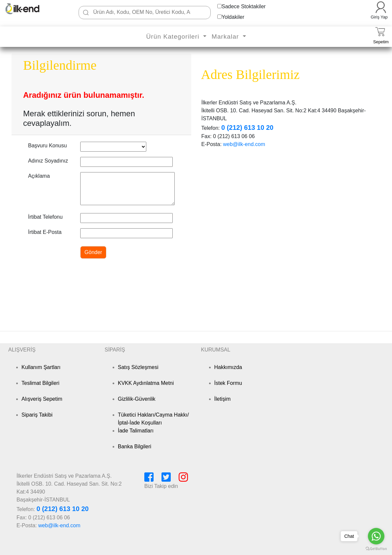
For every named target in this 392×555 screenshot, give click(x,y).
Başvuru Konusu (47, 146)
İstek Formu (228, 383)
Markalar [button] (226, 37)
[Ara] (86, 13)
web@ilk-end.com (244, 144)
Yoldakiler (233, 17)
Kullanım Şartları (41, 367)
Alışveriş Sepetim (42, 399)
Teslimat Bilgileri (40, 383)
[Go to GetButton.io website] (376, 549)
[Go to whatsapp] (376, 536)
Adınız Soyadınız (48, 161)
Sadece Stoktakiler (244, 6)
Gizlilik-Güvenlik (137, 399)
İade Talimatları (136, 431)
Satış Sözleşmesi (138, 367)
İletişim (223, 399)
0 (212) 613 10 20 (247, 128)
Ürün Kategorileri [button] (174, 37)
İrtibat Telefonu (45, 217)
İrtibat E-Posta (45, 232)
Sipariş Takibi (37, 415)
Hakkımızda (228, 367)
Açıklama (39, 176)
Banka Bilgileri (135, 446)
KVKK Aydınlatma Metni (146, 383)
